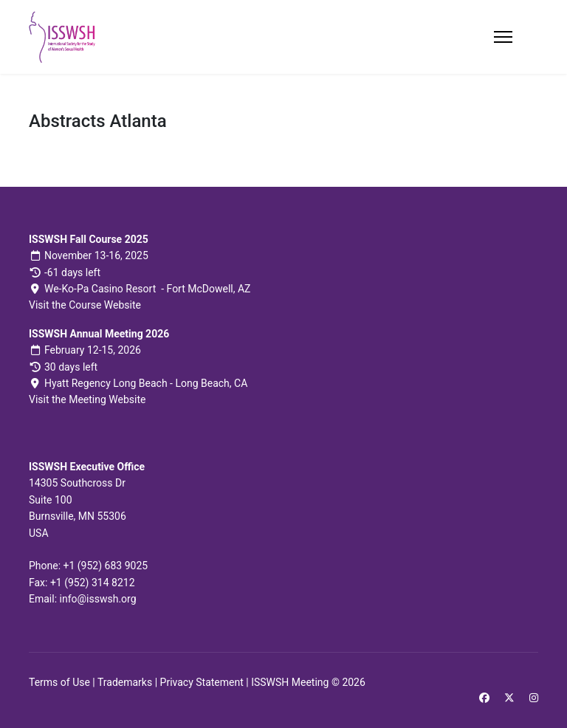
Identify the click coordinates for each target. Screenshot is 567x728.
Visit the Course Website (85, 305)
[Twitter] (509, 698)
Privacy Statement (202, 682)
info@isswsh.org (98, 599)
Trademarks (125, 682)
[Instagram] (534, 698)
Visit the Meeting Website (87, 399)
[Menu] (503, 37)
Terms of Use (59, 682)
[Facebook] (484, 698)
